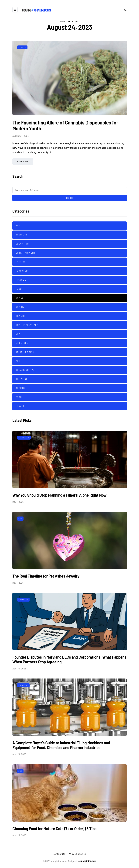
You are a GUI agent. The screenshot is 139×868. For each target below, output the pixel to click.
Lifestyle (22, 343)
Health (22, 47)
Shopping (22, 379)
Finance (21, 280)
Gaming (20, 307)
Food (19, 289)
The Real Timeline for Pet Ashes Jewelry (46, 576)
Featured (22, 271)
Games (20, 298)
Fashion (21, 262)
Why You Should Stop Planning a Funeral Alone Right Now (59, 495)
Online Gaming (25, 352)
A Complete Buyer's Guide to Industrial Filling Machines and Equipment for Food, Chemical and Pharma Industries (61, 745)
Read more (23, 162)
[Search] (70, 190)
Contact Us (59, 854)
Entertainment (25, 253)
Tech (19, 397)
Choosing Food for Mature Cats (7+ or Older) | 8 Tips (54, 829)
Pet (18, 361)
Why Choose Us (78, 854)
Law (18, 334)
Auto (19, 226)
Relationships (25, 370)
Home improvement (28, 325)
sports (20, 388)
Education (22, 244)
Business (22, 235)
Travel (20, 406)
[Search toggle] (124, 10)
